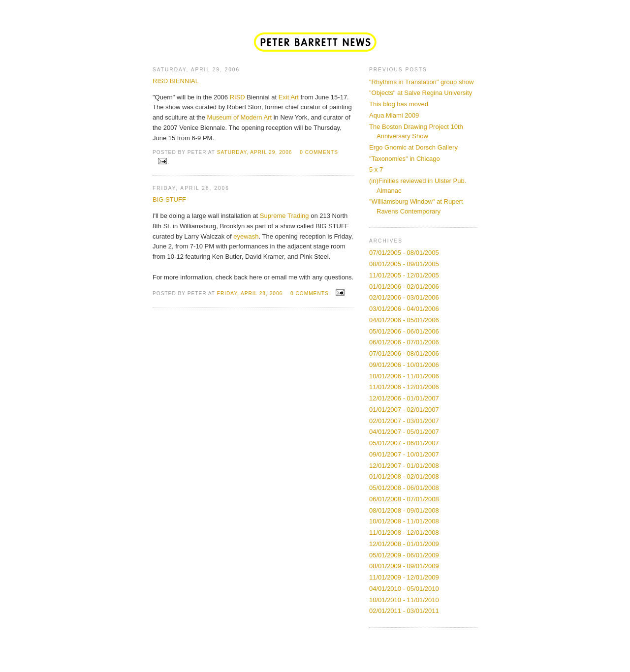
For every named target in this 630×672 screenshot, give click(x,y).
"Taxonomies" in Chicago (405, 159)
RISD (237, 97)
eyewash (246, 236)
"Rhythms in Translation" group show (421, 82)
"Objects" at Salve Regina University (421, 93)
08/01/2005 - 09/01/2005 (404, 264)
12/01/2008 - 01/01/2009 (404, 544)
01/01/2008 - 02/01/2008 (404, 476)
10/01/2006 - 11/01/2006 (404, 376)
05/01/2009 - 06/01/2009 (404, 555)
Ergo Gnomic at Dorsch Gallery (413, 147)
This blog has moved (399, 104)
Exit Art (289, 97)
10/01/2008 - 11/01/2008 (404, 521)
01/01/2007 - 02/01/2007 (404, 410)
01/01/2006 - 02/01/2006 (404, 287)
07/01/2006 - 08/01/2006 (404, 353)
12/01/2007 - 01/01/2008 (404, 466)
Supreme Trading (284, 216)
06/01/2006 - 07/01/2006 (404, 342)
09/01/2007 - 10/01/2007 (404, 454)
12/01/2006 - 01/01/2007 (404, 398)
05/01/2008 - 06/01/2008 (404, 488)
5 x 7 (376, 169)
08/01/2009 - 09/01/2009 (404, 566)
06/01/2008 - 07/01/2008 (404, 499)
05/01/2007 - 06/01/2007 (404, 443)
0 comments (319, 152)
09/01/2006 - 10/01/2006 (404, 365)
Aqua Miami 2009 (394, 115)
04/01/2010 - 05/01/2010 (404, 589)
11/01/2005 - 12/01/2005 (404, 275)
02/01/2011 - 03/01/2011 (404, 611)
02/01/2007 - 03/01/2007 (404, 421)
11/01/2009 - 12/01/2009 (404, 577)
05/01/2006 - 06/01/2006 (404, 331)
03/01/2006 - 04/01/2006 (404, 309)
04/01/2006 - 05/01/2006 (404, 320)
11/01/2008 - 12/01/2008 (404, 533)
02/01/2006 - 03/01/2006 (404, 297)
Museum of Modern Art (240, 117)
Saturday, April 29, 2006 (255, 152)
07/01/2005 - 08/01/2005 (404, 253)
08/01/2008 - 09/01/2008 (404, 510)
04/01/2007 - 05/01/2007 (404, 432)
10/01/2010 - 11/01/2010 (404, 600)
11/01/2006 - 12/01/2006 (404, 387)
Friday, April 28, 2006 (250, 293)
